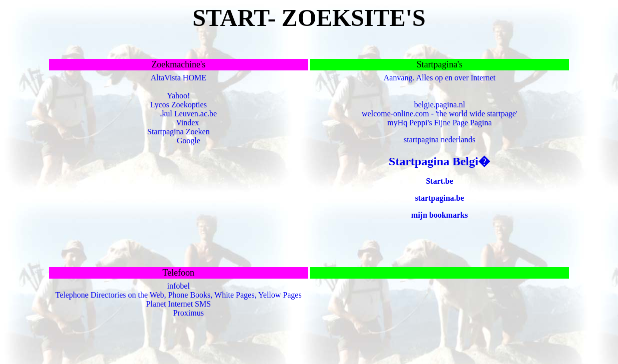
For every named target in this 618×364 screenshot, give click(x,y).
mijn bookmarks (439, 215)
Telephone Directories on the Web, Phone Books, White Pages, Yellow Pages (179, 295)
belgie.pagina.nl (440, 105)
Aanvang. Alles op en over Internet (440, 78)
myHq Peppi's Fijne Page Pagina (439, 123)
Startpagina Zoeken (179, 132)
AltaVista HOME (178, 78)
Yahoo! (178, 96)
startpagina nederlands (440, 140)
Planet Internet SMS (178, 304)
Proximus (189, 313)
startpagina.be (440, 198)
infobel (179, 286)
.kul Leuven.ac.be (188, 114)
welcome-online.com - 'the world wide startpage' (439, 114)
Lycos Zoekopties (179, 105)
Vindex (187, 123)
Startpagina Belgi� (439, 161)
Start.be (439, 181)
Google (189, 141)
